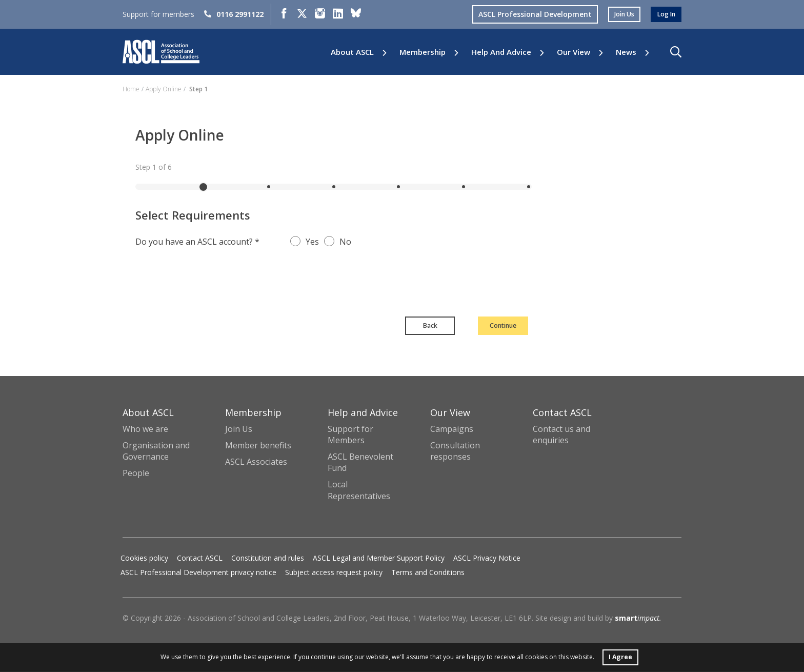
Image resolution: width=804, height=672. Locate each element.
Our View (574, 52)
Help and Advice (501, 52)
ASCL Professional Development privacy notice (198, 573)
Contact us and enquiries (561, 436)
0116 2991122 (234, 14)
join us (619, 14)
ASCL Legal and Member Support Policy (379, 558)
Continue (486, 326)
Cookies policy (144, 558)
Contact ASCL (200, 558)
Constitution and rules (268, 558)
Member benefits (258, 446)
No (345, 242)
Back (392, 326)
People (136, 474)
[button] (676, 52)
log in (665, 14)
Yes (312, 242)
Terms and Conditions (428, 573)
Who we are (145, 430)
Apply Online (164, 89)
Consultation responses (455, 452)
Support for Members (350, 436)
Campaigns (452, 430)
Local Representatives (359, 491)
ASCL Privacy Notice (487, 558)
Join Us (239, 430)
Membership (423, 52)
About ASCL (352, 52)
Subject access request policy (334, 573)
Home (131, 89)
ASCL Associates (256, 463)
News (626, 52)
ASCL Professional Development (527, 14)
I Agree (620, 656)
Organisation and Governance (156, 452)
